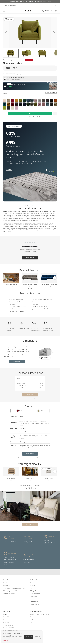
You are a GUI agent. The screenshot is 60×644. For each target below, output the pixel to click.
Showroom (33, 585)
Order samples (30, 454)
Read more (9, 169)
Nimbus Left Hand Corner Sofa (49, 285)
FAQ (31, 588)
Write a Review (30, 258)
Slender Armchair (30, 478)
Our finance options (35, 594)
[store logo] (30, 11)
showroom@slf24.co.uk (9, 594)
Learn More (10, 86)
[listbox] (30, 104)
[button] (6, 33)
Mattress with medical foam (11, 285)
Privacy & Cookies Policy (9, 628)
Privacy (11, 630)
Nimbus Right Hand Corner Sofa (30, 285)
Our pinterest (33, 572)
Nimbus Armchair (34, 15)
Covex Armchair (49, 478)
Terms (16, 630)
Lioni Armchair (11, 478)
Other (27, 15)
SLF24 (23, 15)
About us (5, 614)
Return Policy (6, 622)
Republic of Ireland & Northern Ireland (40, 614)
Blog (4, 620)
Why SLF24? (6, 617)
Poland (32, 622)
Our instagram (30, 572)
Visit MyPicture (30, 525)
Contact (32, 583)
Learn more (6, 640)
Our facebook (27, 572)
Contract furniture (34, 604)
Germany (32, 617)
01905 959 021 (7, 585)
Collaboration (33, 596)
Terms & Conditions (8, 625)
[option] (5, 100)
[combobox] (30, 6)
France (32, 620)
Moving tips (30, 395)
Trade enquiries (34, 599)
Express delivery (34, 602)
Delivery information (35, 591)
